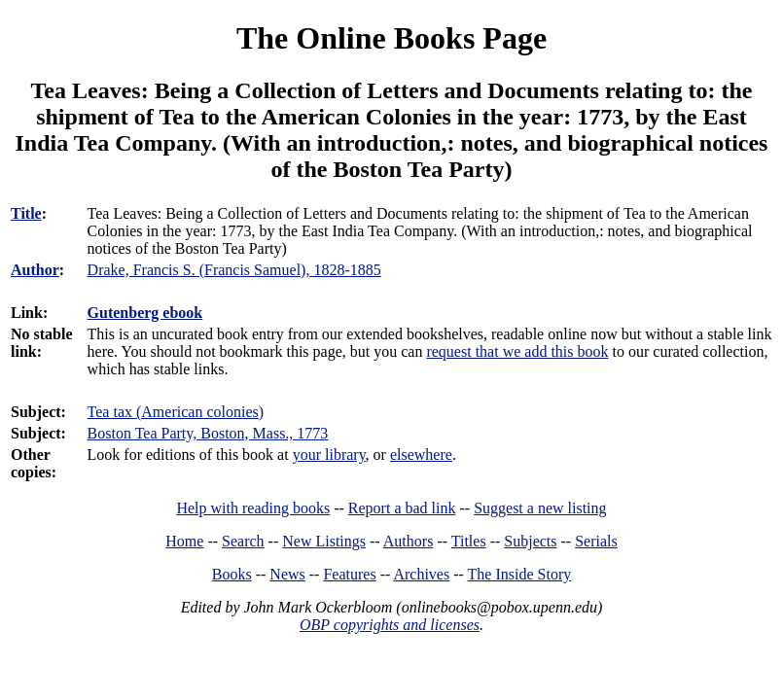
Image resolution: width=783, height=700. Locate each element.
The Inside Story (520, 574)
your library (329, 455)
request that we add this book (517, 351)
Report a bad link (402, 508)
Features (349, 574)
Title (26, 213)
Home (184, 541)
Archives (421, 574)
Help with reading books (253, 508)
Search (243, 541)
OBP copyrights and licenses (390, 625)
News (287, 574)
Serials (596, 541)
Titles (469, 541)
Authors (409, 541)
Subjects (530, 541)
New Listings (324, 541)
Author (35, 270)
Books (232, 574)
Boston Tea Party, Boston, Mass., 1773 (208, 433)
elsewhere (421, 455)
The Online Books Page (391, 38)
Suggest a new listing (540, 508)
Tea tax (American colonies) (176, 412)
